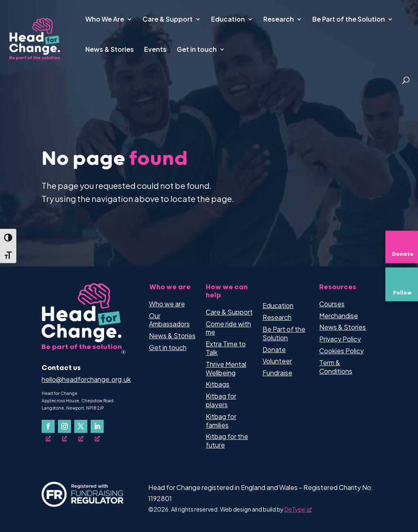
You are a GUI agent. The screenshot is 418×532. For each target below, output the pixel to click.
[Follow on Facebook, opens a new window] (48, 426)
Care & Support (168, 20)
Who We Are (105, 20)
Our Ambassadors (169, 320)
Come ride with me (228, 328)
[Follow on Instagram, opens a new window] (64, 426)
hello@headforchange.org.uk (86, 379)
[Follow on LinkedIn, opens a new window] (97, 426)
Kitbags (218, 384)
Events (155, 50)
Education (228, 20)
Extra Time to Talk (226, 348)
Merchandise (339, 316)
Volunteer (277, 361)
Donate (274, 349)
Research (279, 20)
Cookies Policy (341, 351)
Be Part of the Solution (349, 20)
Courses (332, 304)
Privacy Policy (340, 339)
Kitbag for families (221, 421)
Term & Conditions (336, 367)
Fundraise (277, 373)
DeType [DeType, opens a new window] (298, 509)
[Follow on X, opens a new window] (81, 426)
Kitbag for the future (227, 441)
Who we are (167, 304)
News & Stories (110, 50)
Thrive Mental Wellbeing (226, 368)
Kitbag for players (221, 400)
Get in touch (197, 50)
